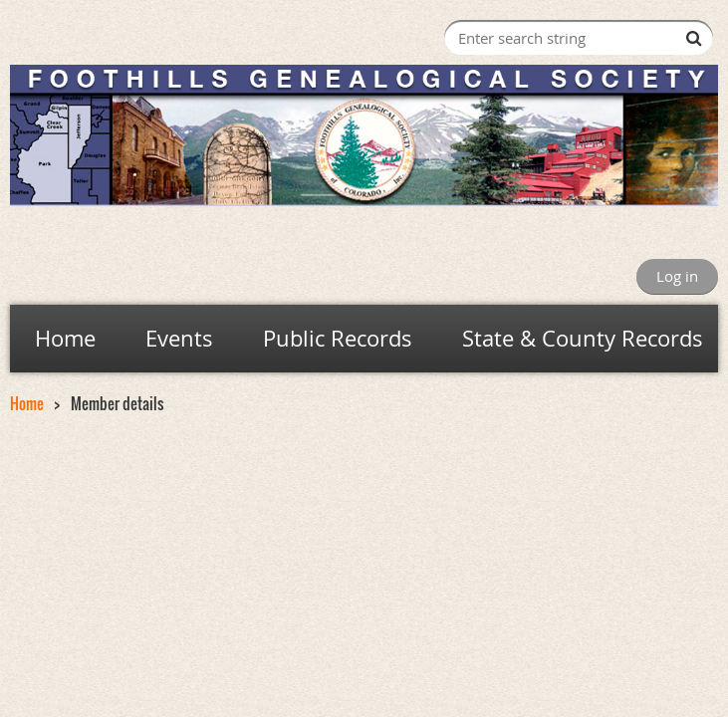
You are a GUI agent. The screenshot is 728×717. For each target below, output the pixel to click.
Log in (677, 276)
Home (27, 403)
